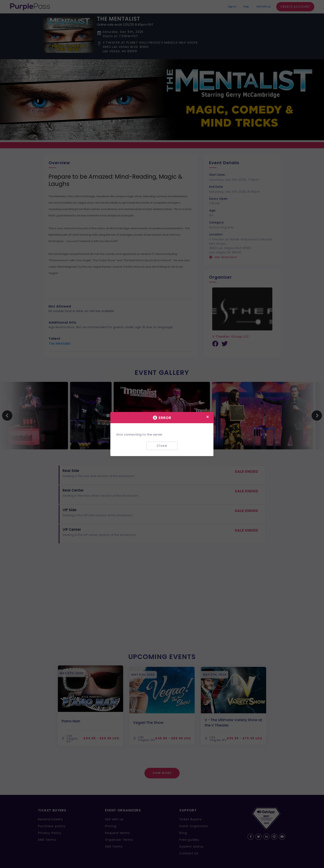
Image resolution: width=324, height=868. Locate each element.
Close (162, 446)
